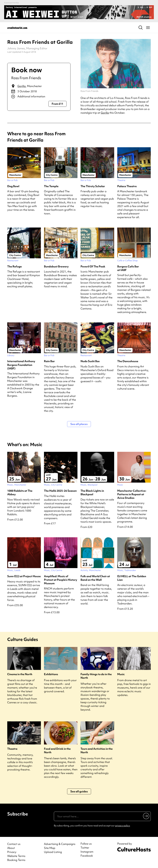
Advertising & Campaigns (60, 844)
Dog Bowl (13, 186)
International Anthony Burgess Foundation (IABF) (21, 365)
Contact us (14, 844)
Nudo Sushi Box (90, 361)
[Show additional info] (39, 97)
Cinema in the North (20, 674)
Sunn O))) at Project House (24, 576)
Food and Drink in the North (57, 750)
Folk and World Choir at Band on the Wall (95, 578)
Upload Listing (53, 852)
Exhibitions (51, 674)
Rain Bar (49, 361)
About (11, 848)
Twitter (85, 848)
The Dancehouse (128, 361)
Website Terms (16, 856)
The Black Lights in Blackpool (92, 492)
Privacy (12, 852)
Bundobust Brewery (56, 266)
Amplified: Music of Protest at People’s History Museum (61, 580)
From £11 (57, 104)
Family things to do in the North (96, 676)
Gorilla (22, 86)
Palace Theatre (127, 186)
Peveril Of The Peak (93, 266)
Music (121, 674)
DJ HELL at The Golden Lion (132, 578)
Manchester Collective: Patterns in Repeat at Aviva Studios (132, 494)
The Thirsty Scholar (93, 186)
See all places (79, 424)
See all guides (79, 791)
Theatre (12, 749)
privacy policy (122, 826)
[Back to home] (17, 28)
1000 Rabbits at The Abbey (20, 492)
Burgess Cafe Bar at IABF (128, 268)
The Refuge (15, 266)
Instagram (87, 852)
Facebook (87, 856)
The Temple (51, 186)
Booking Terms (16, 860)
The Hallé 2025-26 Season (60, 491)
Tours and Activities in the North (97, 750)
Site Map (50, 848)
